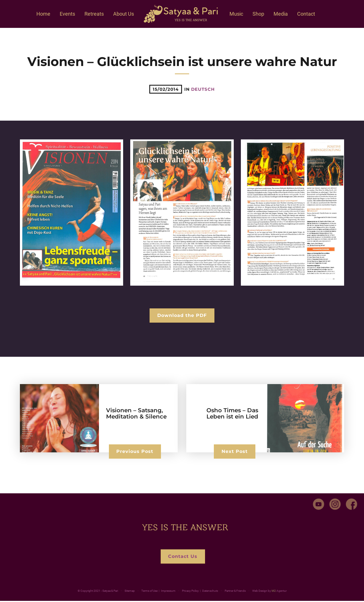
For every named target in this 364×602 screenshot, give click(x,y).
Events (67, 14)
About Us (124, 14)
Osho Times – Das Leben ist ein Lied (232, 414)
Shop (258, 14)
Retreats (94, 14)
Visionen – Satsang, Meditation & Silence (136, 414)
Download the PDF (182, 316)
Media (281, 14)
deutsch (203, 89)
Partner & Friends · (248, 592)
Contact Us (183, 557)
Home (43, 14)
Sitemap (130, 592)
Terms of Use (149, 592)
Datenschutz (210, 592)
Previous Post (136, 452)
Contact (306, 14)
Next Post (234, 452)
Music (236, 14)
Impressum (168, 592)
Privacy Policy (190, 592)
